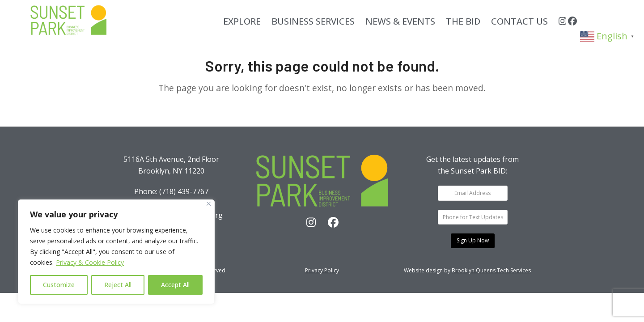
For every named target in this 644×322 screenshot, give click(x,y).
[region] (116, 252)
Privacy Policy (322, 270)
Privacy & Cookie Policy (90, 262)
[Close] (209, 204)
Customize (59, 285)
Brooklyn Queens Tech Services (491, 270)
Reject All (118, 285)
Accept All (175, 285)
